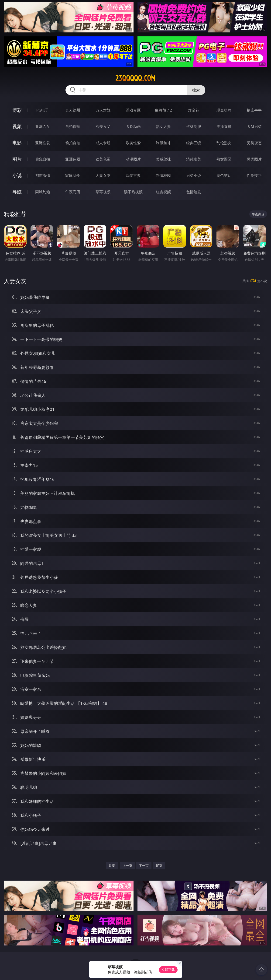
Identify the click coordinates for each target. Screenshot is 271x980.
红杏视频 (163, 192)
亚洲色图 (73, 159)
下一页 (144, 866)
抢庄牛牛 (254, 110)
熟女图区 (224, 159)
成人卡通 (103, 143)
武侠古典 (133, 175)
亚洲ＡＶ (43, 126)
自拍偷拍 (73, 126)
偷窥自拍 (43, 159)
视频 (17, 126)
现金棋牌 (224, 110)
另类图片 (254, 159)
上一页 (127, 866)
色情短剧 (194, 192)
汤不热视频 (133, 192)
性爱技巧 (254, 175)
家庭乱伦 (73, 175)
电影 (17, 143)
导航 (17, 192)
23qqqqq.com (135, 78)
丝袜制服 (194, 126)
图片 (17, 159)
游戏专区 (133, 110)
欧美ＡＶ (103, 126)
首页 (112, 866)
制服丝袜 (163, 143)
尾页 (159, 866)
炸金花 (194, 110)
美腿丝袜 (163, 159)
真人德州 (73, 110)
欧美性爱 (133, 143)
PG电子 (43, 110)
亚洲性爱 (43, 143)
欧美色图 (103, 159)
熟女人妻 (163, 126)
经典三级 (194, 143)
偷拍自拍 (73, 143)
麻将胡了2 (163, 110)
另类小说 (194, 175)
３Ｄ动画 (133, 126)
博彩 (17, 110)
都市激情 (43, 175)
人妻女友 (103, 175)
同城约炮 (43, 192)
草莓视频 (103, 192)
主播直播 (224, 126)
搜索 (196, 90)
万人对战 (103, 110)
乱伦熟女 (224, 143)
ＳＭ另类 (254, 126)
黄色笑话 (224, 175)
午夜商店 (73, 192)
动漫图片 (133, 159)
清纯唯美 (194, 159)
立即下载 (168, 970)
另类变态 (254, 143)
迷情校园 (163, 175)
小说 (17, 175)
